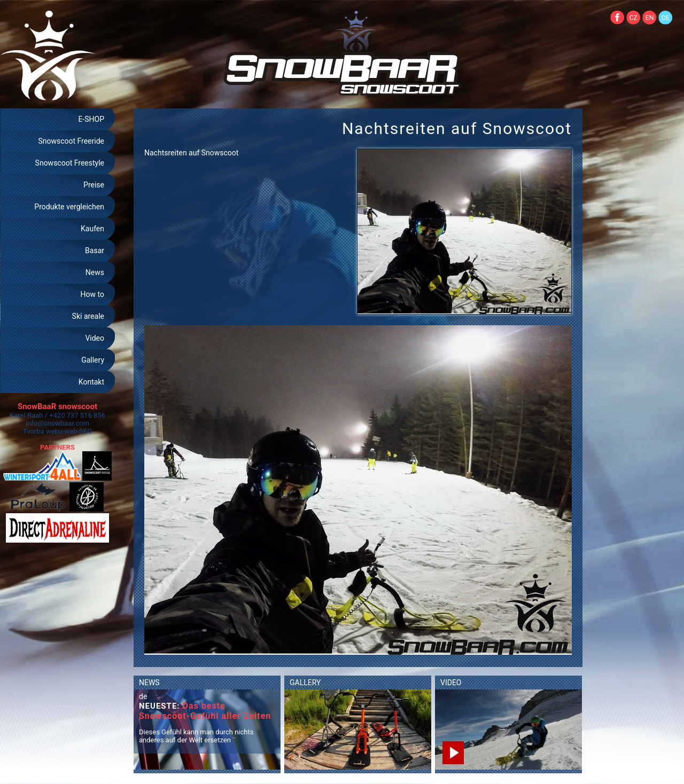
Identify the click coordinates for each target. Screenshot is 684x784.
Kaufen (92, 229)
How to (92, 294)
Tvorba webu (43, 431)
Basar (95, 250)
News (95, 272)
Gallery (93, 360)
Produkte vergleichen (69, 207)
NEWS (149, 683)
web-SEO (79, 431)
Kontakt (91, 382)
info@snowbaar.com (57, 423)
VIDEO (451, 683)
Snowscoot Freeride (71, 141)
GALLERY (305, 683)
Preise (94, 185)
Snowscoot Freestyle (70, 163)
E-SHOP (91, 119)
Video (95, 338)
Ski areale (88, 316)
